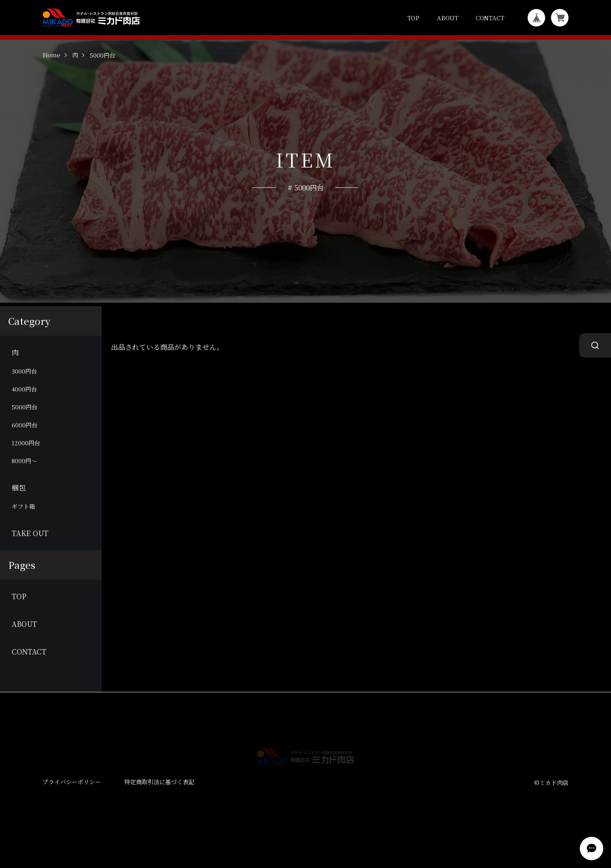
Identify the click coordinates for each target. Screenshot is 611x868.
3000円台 (24, 393)
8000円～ (24, 482)
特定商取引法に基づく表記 (159, 804)
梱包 (19, 509)
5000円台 (25, 428)
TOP (413, 18)
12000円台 (26, 464)
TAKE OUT (30, 555)
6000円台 (25, 446)
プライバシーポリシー (72, 804)
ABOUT (448, 18)
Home (51, 77)
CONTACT (490, 18)
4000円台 (24, 410)
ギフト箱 (23, 528)
